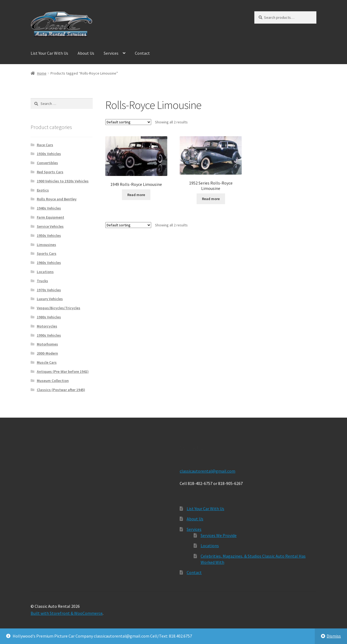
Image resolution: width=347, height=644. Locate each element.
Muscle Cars (47, 362)
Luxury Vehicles (50, 299)
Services (111, 53)
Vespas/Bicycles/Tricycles (59, 308)
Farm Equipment (50, 217)
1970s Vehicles (49, 290)
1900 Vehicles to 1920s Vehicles (63, 181)
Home (42, 73)
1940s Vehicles (49, 208)
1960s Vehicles (49, 263)
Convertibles (47, 163)
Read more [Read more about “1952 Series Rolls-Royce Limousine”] (211, 199)
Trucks (42, 281)
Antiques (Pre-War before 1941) (63, 371)
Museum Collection (53, 381)
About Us (86, 53)
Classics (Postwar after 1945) (61, 390)
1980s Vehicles (49, 317)
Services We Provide (219, 535)
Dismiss (334, 636)
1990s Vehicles (49, 335)
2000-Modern (47, 353)
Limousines (46, 245)
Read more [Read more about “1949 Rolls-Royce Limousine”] (136, 195)
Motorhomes (47, 344)
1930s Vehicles (49, 154)
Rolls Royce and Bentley (57, 199)
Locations (45, 272)
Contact (142, 53)
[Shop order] (128, 122)
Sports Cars (47, 253)
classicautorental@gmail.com (207, 471)
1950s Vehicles (49, 235)
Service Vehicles (50, 226)
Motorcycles (47, 326)
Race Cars (45, 145)
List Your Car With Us (49, 53)
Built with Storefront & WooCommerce (67, 613)
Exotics (43, 190)
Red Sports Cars (50, 172)
